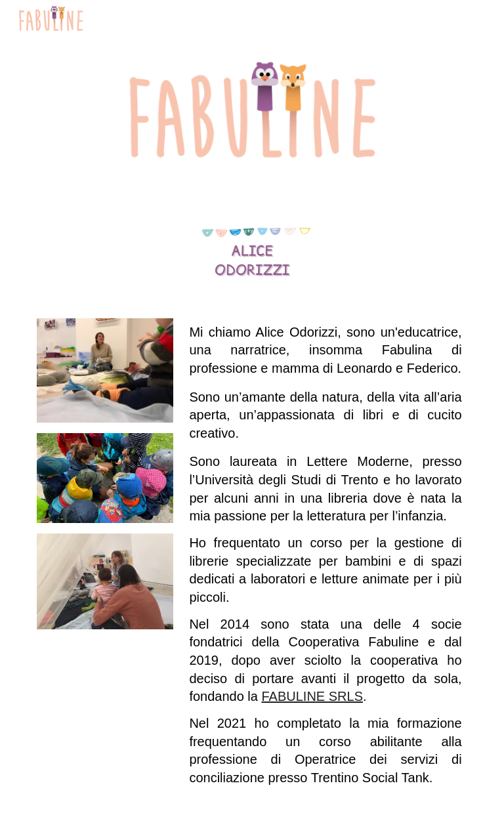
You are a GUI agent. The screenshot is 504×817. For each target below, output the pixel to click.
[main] (325, 560)
